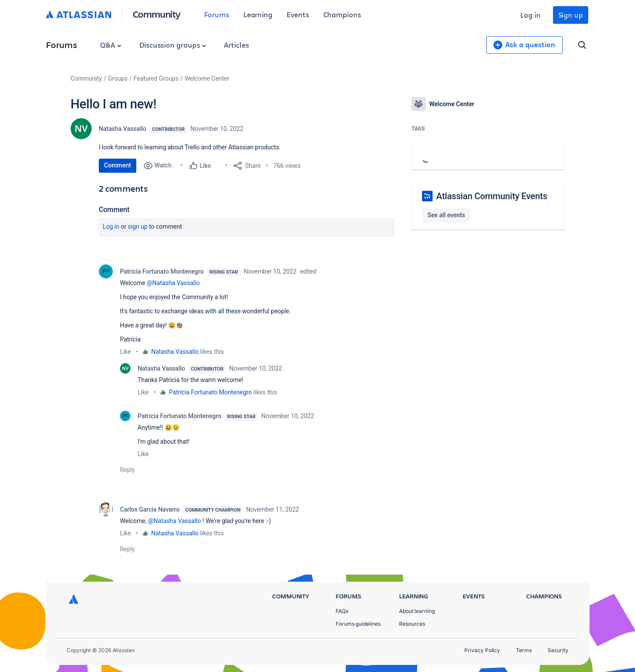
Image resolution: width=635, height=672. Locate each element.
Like (125, 352)
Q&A (111, 45)
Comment (118, 165)
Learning (258, 14)
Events (298, 14)
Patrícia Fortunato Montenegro (162, 271)
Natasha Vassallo (123, 129)
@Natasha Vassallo (173, 283)
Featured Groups (156, 78)
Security (558, 650)
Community (157, 14)
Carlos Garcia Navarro (150, 509)
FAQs (342, 611)
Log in (530, 15)
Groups (118, 78)
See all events (446, 215)
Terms (524, 650)
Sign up (571, 15)
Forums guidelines (358, 624)
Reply (127, 470)
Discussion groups (173, 45)
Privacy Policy (482, 650)
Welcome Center (207, 78)
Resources (412, 624)
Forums (217, 14)
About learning (417, 611)
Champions (342, 14)
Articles (236, 45)
